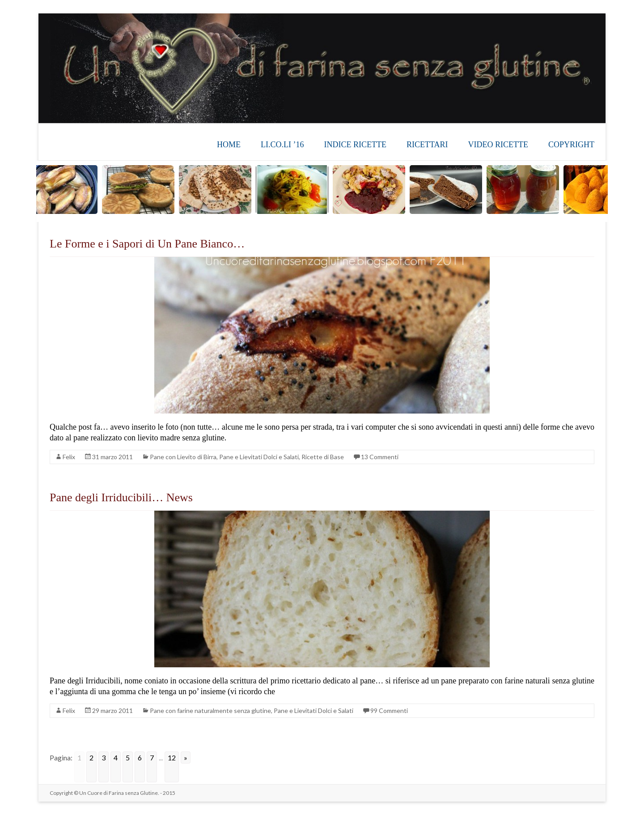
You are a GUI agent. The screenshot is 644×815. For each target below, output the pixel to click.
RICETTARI (427, 145)
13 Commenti (380, 457)
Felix (69, 457)
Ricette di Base (323, 457)
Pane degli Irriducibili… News (121, 497)
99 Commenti (389, 710)
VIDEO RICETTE (498, 145)
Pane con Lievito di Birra (183, 457)
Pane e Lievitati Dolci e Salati (259, 457)
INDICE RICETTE (355, 145)
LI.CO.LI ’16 (282, 145)
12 (172, 757)
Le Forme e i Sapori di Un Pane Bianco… (147, 244)
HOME (229, 145)
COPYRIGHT (571, 145)
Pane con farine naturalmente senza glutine (210, 710)
